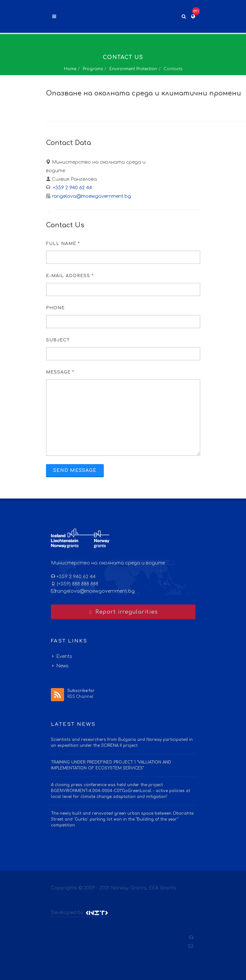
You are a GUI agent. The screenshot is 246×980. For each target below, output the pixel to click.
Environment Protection (133, 69)
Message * (60, 372)
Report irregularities (123, 612)
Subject (58, 340)
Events (64, 656)
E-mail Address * (70, 276)
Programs (93, 69)
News (62, 666)
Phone (55, 308)
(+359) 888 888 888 (77, 584)
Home (70, 69)
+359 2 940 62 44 (72, 188)
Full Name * (63, 244)
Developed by (80, 913)
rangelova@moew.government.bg (91, 196)
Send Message (75, 470)
